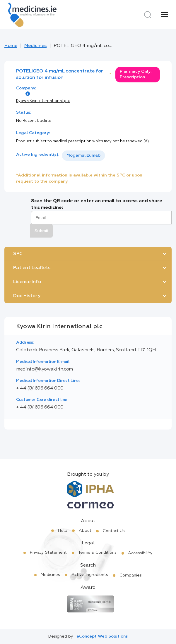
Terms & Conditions (97, 553)
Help (63, 531)
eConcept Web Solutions (102, 636)
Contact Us (114, 531)
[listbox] (83, 156)
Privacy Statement (48, 553)
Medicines (35, 46)
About (85, 531)
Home (11, 46)
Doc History (27, 296)
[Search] (148, 15)
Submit (41, 231)
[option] (83, 156)
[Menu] (165, 15)
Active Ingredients (90, 575)
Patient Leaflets (32, 268)
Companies (131, 575)
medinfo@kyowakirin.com (45, 369)
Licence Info (27, 282)
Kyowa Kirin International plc (43, 101)
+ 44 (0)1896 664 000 (40, 388)
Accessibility (140, 553)
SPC (18, 254)
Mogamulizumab (83, 155)
